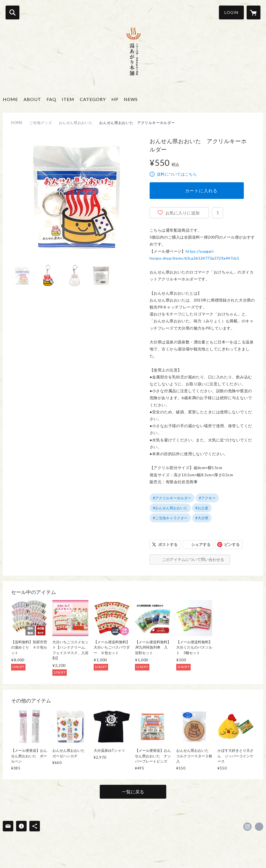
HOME (10, 99)
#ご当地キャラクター (170, 518)
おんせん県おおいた (76, 123)
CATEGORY (93, 99)
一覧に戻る (133, 792)
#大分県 (202, 518)
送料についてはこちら (177, 174)
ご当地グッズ (41, 123)
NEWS (131, 99)
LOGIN (231, 12)
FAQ (51, 99)
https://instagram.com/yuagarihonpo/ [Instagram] (247, 827)
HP (115, 99)
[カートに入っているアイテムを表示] (254, 12)
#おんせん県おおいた (170, 508)
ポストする (168, 544)
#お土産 (202, 508)
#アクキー (207, 498)
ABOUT (32, 99)
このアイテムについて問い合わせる (193, 559)
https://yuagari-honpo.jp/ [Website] (259, 827)
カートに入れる (201, 190)
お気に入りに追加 (183, 213)
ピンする (232, 544)
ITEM (68, 99)
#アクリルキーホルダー (172, 498)
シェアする (201, 544)
